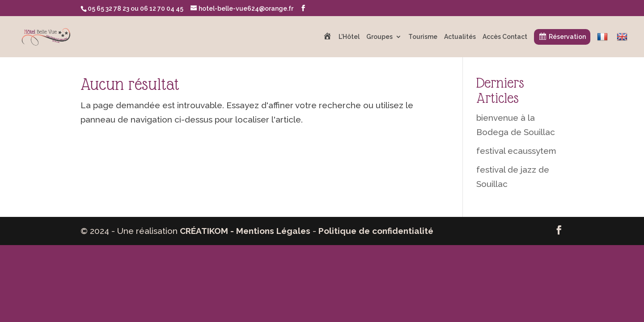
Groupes (379, 37)
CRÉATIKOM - (208, 231)
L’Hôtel (349, 37)
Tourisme (423, 37)
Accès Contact (505, 37)
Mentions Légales (273, 231)
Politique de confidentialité (376, 231)
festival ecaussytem (516, 151)
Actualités (460, 37)
